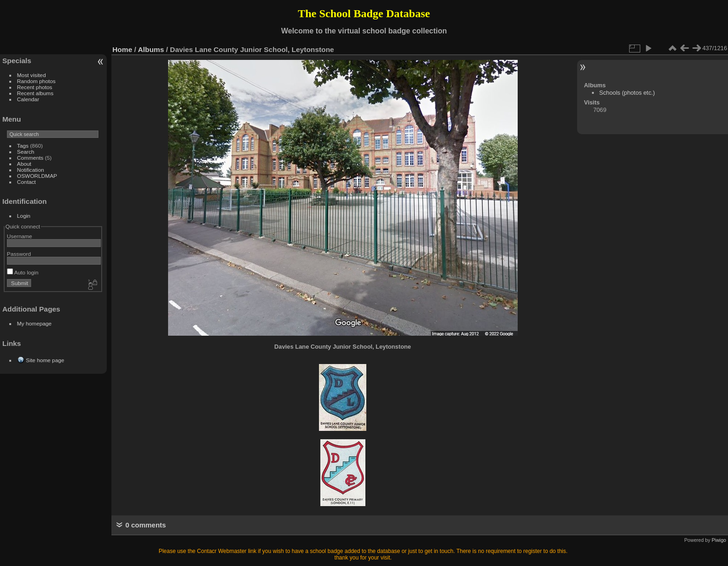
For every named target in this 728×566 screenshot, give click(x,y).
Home (122, 49)
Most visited (32, 75)
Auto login (23, 272)
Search (26, 152)
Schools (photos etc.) (627, 93)
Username (19, 236)
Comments (30, 158)
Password (19, 254)
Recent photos (35, 87)
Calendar (28, 99)
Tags (23, 146)
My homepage (35, 323)
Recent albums (35, 93)
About (24, 164)
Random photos (36, 81)
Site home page (45, 360)
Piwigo (719, 540)
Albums (151, 49)
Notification (31, 170)
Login (24, 216)
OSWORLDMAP (37, 176)
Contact (27, 182)
